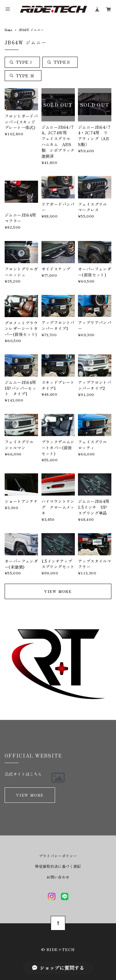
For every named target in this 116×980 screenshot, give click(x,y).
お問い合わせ (58, 877)
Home (8, 30)
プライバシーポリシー (58, 856)
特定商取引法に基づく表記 (58, 866)
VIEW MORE (58, 591)
